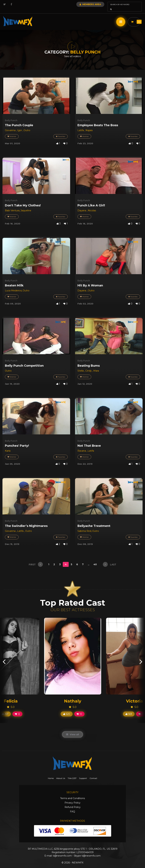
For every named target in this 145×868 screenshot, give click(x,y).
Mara (96, 366)
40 (95, 560)
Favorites (60, 132)
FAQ (72, 807)
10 (79, 709)
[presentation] (4, 657)
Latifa (81, 126)
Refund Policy (73, 803)
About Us (61, 774)
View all (72, 730)
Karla (8, 446)
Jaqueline (26, 206)
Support (83, 774)
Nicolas (92, 206)
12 (17, 709)
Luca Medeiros (13, 286)
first (36, 560)
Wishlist (12, 132)
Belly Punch (11, 116)
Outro (27, 126)
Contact (93, 774)
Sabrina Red (84, 526)
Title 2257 (72, 774)
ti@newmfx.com (62, 851)
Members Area (81, 4)
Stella (81, 366)
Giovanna (11, 126)
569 (129, 709)
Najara (89, 126)
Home (51, 774)
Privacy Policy (72, 798)
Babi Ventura (12, 206)
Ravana (82, 446)
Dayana (82, 206)
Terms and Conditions (72, 794)
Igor (20, 126)
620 (67, 709)
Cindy (89, 366)
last (110, 560)
